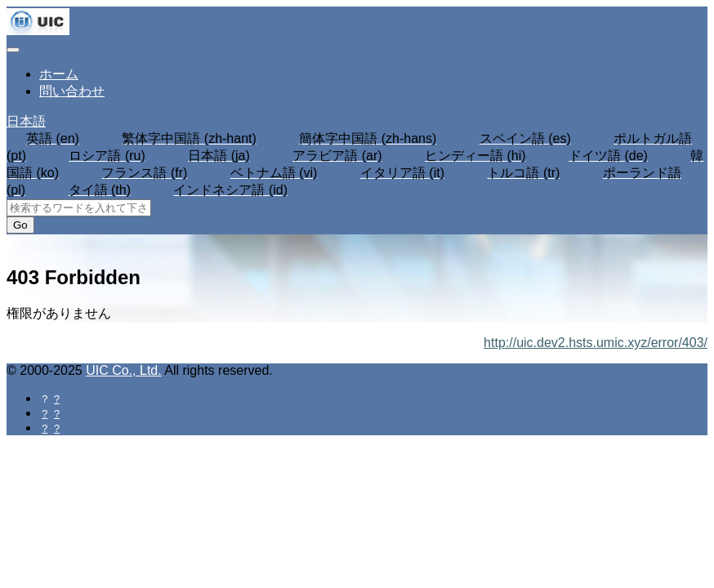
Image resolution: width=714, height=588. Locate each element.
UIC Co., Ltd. (123, 370)
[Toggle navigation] (13, 50)
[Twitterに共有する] (56, 413)
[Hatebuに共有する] (56, 428)
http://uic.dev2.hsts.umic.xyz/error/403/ (596, 343)
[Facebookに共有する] (56, 398)
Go (20, 225)
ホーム (59, 74)
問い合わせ (72, 91)
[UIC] (38, 31)
